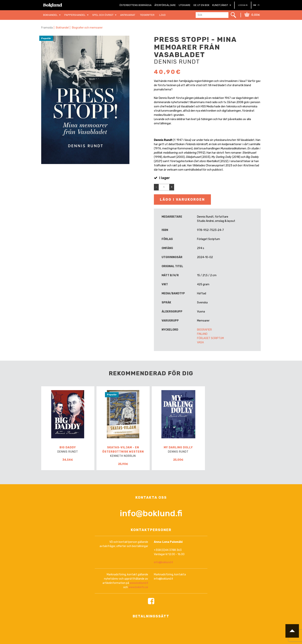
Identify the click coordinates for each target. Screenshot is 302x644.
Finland (202, 334)
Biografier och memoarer (87, 28)
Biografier (204, 330)
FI (259, 5)
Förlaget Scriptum (210, 338)
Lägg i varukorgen (182, 200)
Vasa (200, 342)
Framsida (47, 28)
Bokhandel (62, 28)
